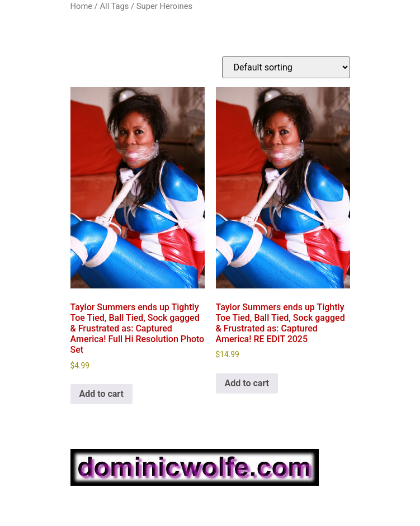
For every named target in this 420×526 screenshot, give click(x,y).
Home (82, 6)
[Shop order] (286, 67)
